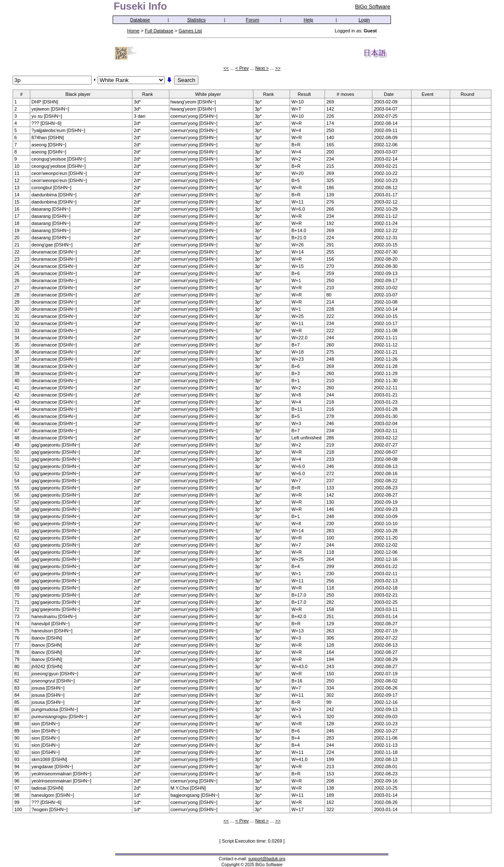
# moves (348, 94)
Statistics (196, 20)
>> (278, 68)
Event (430, 94)
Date (391, 94)
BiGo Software (373, 7)
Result (307, 94)
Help (308, 20)
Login (364, 20)
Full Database (159, 31)
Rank (150, 94)
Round (470, 94)
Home (133, 31)
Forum (253, 20)
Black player (81, 94)
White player (211, 94)
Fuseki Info (140, 6)
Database (140, 20)
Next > (262, 68)
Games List (190, 31)
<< (226, 68)
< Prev (242, 68)
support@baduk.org (267, 859)
